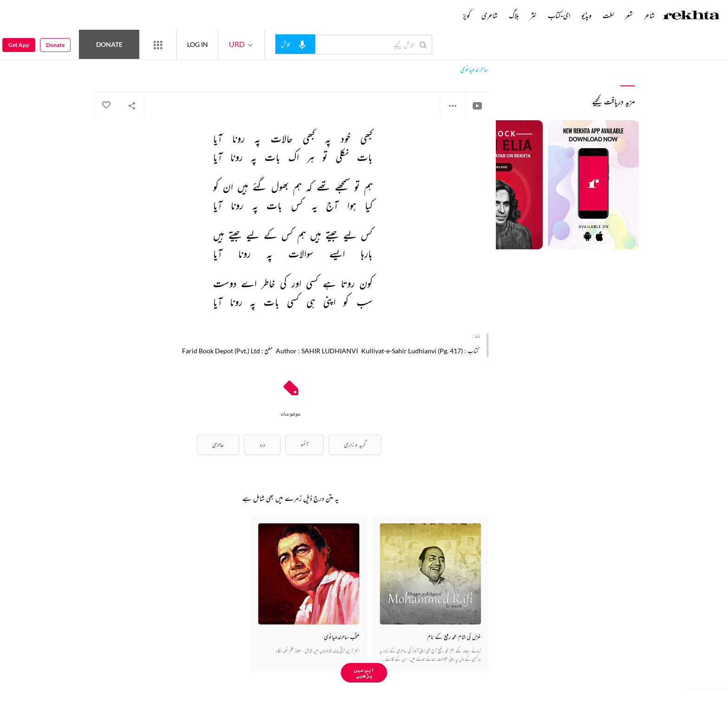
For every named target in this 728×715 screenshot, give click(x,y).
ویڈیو (586, 15)
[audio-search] (295, 44)
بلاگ (514, 15)
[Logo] (691, 16)
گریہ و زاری (355, 445)
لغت (608, 15)
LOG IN (198, 44)
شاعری (490, 15)
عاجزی (218, 445)
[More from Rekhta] (158, 45)
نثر (533, 15)
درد (262, 445)
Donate (109, 44)
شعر (629, 15)
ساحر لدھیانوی (474, 69)
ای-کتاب (559, 15)
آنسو (305, 445)
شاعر (649, 15)
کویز (467, 15)
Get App (19, 45)
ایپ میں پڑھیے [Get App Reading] (364, 673)
